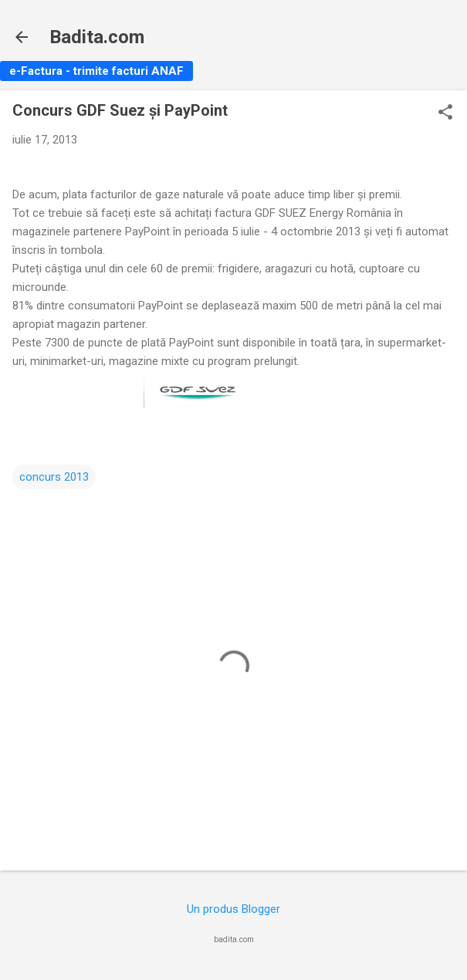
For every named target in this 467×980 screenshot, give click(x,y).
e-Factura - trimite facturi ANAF (96, 71)
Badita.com (97, 37)
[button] (445, 113)
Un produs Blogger (233, 909)
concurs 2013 (54, 477)
